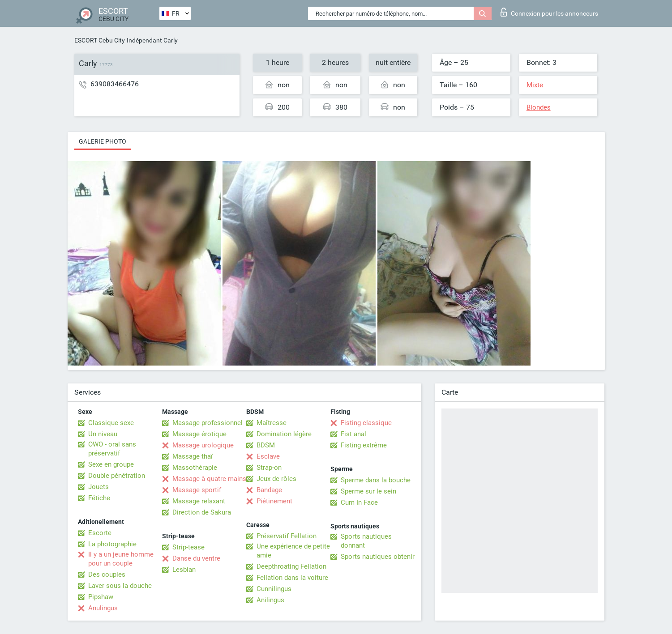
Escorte (100, 533)
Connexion (549, 12)
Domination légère (284, 434)
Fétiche (99, 498)
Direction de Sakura (202, 512)
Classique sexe (111, 423)
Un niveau (103, 434)
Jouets (98, 487)
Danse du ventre (196, 558)
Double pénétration (117, 476)
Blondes (539, 107)
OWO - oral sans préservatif (112, 449)
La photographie (112, 544)
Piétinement (274, 501)
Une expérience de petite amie (293, 551)
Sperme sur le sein (368, 491)
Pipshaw (101, 597)
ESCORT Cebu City (100, 40)
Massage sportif (197, 490)
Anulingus (103, 608)
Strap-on (269, 468)
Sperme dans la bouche (376, 480)
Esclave (268, 456)
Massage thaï (193, 456)
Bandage (269, 490)
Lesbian (184, 570)
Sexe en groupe (111, 464)
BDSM (266, 445)
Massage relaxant (199, 501)
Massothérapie (195, 468)
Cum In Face (359, 502)
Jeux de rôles (276, 479)
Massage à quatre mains (209, 479)
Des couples (107, 574)
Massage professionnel (208, 423)
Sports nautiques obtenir (378, 557)
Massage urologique (203, 445)
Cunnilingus (274, 589)
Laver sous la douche (120, 586)
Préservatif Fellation (287, 536)
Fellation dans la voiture (292, 578)
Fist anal (353, 434)
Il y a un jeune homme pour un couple (121, 559)
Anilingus (270, 600)
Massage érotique (199, 434)
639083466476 (115, 84)
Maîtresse (272, 423)
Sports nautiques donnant (366, 541)
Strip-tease (188, 547)
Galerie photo (103, 141)
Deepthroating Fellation (291, 566)
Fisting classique (366, 423)
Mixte (535, 85)
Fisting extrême (364, 445)
